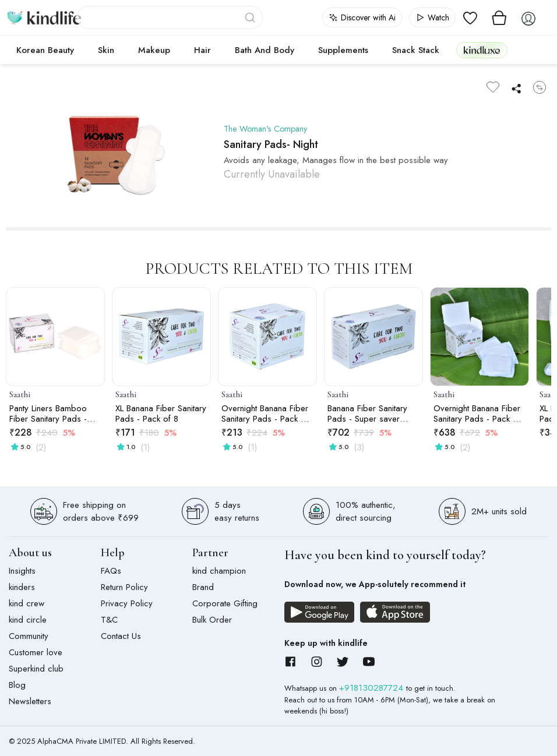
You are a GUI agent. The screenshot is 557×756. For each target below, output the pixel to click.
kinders (22, 587)
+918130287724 (373, 688)
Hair (202, 50)
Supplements (343, 50)
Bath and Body (265, 50)
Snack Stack (416, 50)
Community (29, 636)
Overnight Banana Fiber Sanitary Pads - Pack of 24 (477, 414)
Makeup (154, 50)
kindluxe (482, 50)
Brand (203, 587)
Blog (17, 685)
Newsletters (30, 701)
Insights (22, 571)
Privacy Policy (127, 603)
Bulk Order (212, 620)
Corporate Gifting (225, 603)
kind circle (28, 620)
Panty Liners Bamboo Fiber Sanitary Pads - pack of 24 (48, 414)
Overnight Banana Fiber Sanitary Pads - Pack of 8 (265, 414)
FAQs (111, 571)
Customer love (36, 652)
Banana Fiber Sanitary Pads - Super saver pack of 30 (367, 414)
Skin (106, 50)
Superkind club (36, 669)
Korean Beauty (45, 50)
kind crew (27, 603)
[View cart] (499, 17)
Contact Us (121, 636)
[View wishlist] (470, 17)
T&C (109, 620)
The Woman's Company (269, 129)
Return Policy (124, 587)
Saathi (20, 394)
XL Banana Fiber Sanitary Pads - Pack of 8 (161, 414)
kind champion (219, 571)
